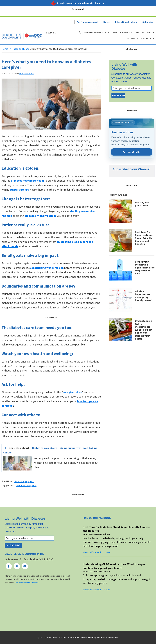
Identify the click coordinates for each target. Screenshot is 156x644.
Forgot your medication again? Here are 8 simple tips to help (145, 268)
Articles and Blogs (20, 49)
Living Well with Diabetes (124, 67)
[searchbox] (64, 32)
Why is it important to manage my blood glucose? (144, 296)
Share (107, 552)
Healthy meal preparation (143, 204)
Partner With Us (132, 152)
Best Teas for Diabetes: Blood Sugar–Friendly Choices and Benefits (144, 238)
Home (5, 49)
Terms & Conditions (108, 637)
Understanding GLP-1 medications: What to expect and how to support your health (144, 330)
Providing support (24, 481)
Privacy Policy (88, 637)
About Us (148, 39)
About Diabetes (123, 32)
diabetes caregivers (26, 485)
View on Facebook (92, 552)
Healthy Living (145, 32)
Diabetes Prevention (97, 32)
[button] (80, 32)
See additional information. (27, 583)
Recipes (133, 39)
